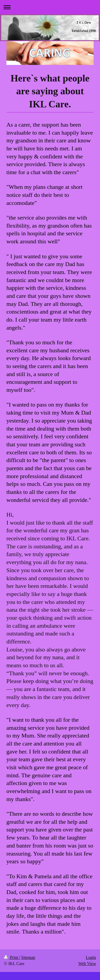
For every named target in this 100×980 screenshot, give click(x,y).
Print (12, 957)
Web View (87, 964)
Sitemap (28, 957)
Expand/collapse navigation (50, 7)
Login (91, 957)
